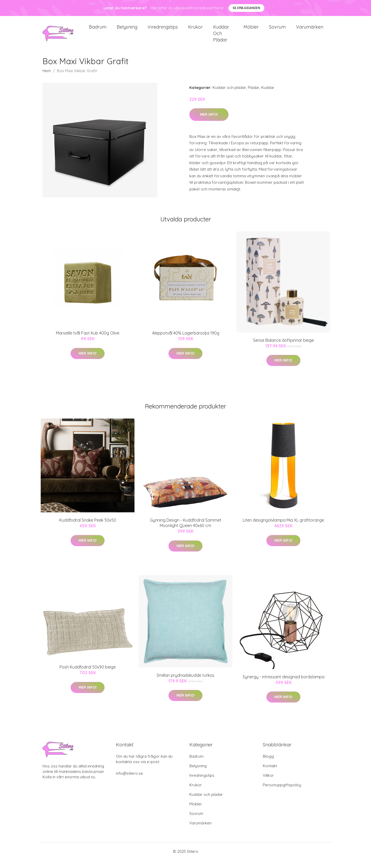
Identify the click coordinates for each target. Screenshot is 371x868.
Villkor (268, 783)
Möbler (251, 31)
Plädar (254, 95)
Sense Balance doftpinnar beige (283, 348)
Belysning (127, 31)
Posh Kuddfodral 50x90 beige (88, 675)
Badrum (98, 31)
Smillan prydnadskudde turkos (185, 683)
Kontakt (270, 774)
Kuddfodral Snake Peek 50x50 (88, 528)
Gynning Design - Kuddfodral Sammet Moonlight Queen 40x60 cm (186, 531)
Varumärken (310, 31)
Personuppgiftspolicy (282, 793)
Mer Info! (209, 122)
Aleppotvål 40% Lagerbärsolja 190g (186, 341)
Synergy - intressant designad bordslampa (284, 685)
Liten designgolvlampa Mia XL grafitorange (283, 528)
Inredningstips (163, 31)
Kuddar (268, 95)
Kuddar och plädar (221, 37)
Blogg (268, 764)
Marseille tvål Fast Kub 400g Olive (88, 341)
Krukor (195, 31)
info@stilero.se (129, 781)
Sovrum (277, 31)
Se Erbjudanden (246, 8)
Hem (47, 78)
